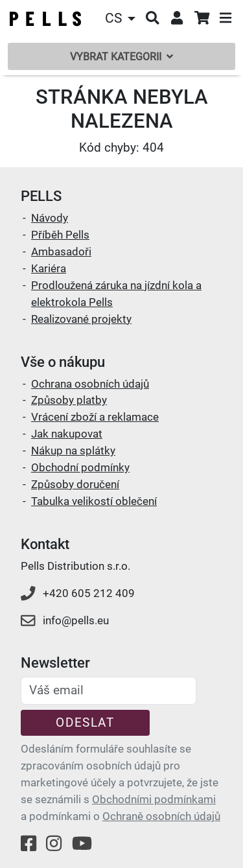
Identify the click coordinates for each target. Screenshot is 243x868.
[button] (122, 18)
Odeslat (85, 722)
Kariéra (49, 268)
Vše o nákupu (63, 362)
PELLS (41, 196)
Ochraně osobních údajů (161, 816)
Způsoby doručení (75, 484)
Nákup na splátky (73, 451)
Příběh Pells (60, 235)
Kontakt (45, 544)
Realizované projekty (81, 319)
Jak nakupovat (67, 434)
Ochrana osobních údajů (90, 384)
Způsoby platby (69, 400)
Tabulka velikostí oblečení (94, 501)
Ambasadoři (61, 252)
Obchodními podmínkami (154, 799)
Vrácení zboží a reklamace (95, 417)
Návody (50, 218)
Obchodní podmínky (80, 467)
